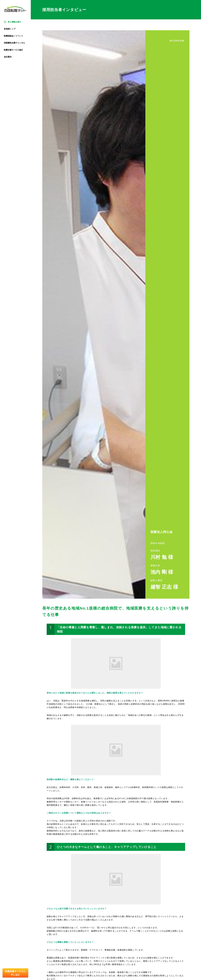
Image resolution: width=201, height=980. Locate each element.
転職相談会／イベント (13, 36)
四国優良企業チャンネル (14, 43)
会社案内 (8, 57)
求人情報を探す (12, 22)
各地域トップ (10, 29)
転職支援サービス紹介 (13, 50)
